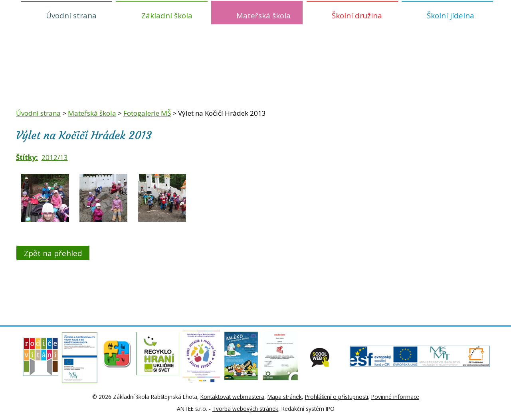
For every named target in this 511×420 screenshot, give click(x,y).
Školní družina (357, 15)
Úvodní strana (71, 15)
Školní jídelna (451, 15)
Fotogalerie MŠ (147, 113)
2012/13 (55, 157)
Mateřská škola (263, 15)
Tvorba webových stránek (245, 409)
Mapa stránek (285, 397)
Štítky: (27, 157)
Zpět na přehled (53, 253)
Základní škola (167, 15)
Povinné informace (395, 397)
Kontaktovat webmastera (232, 397)
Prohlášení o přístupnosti (337, 397)
